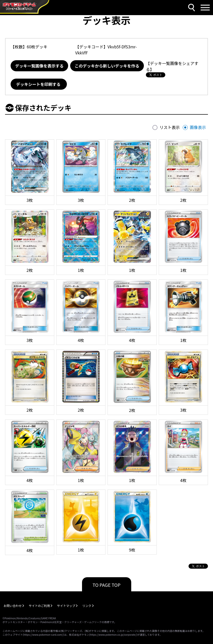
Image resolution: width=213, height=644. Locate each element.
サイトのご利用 (39, 606)
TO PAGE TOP (107, 585)
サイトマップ (66, 606)
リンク (87, 606)
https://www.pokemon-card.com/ (43, 635)
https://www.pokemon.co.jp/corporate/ (113, 635)
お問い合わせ (13, 606)
